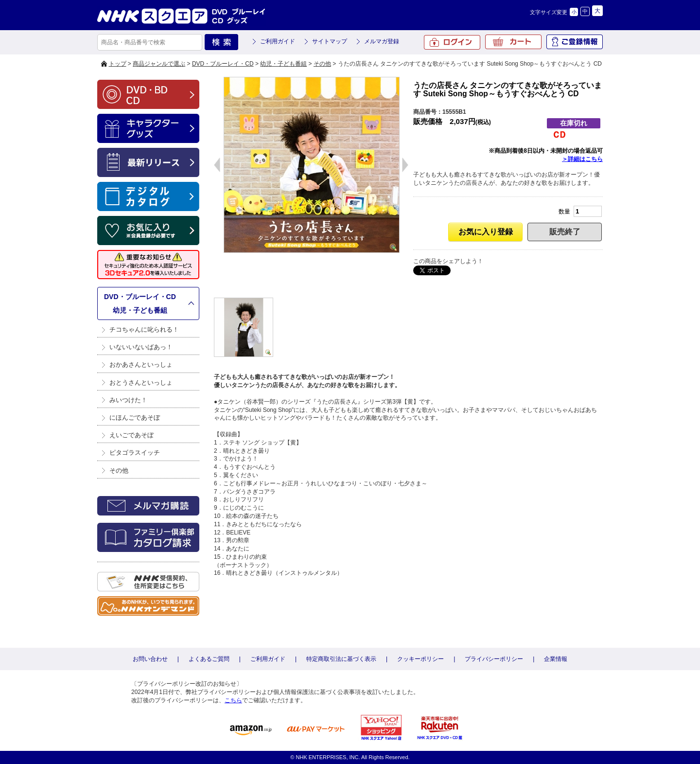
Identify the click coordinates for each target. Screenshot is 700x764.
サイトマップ (330, 41)
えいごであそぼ (131, 435)
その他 (322, 64)
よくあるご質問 (209, 659)
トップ (118, 64)
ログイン (452, 42)
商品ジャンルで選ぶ (159, 64)
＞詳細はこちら (582, 159)
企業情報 (556, 659)
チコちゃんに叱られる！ (144, 329)
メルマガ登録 (382, 41)
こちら (233, 700)
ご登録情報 (575, 42)
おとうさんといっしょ (141, 382)
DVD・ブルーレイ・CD (223, 64)
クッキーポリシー (420, 659)
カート (513, 42)
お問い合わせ (150, 659)
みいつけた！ (128, 400)
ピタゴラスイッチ (135, 453)
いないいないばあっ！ (141, 347)
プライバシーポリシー (494, 659)
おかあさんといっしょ (141, 364)
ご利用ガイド (278, 41)
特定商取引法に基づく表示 (341, 659)
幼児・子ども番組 (283, 64)
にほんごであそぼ (135, 418)
